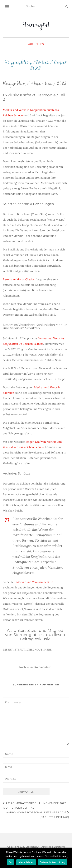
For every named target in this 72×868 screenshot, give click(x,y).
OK (11, 862)
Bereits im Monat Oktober (19, 279)
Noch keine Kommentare (35, 667)
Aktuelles (36, 44)
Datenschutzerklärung (52, 862)
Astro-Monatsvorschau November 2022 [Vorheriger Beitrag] (34, 805)
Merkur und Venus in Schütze (35, 582)
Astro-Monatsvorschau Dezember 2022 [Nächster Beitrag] (38, 815)
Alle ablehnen (26, 862)
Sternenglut (36, 26)
